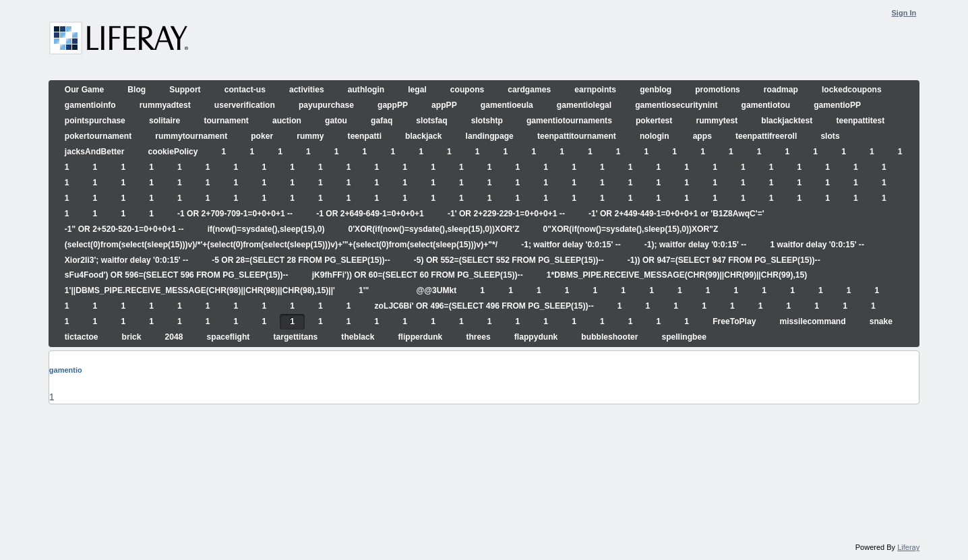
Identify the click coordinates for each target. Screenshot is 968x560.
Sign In (904, 13)
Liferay (908, 547)
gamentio (66, 370)
